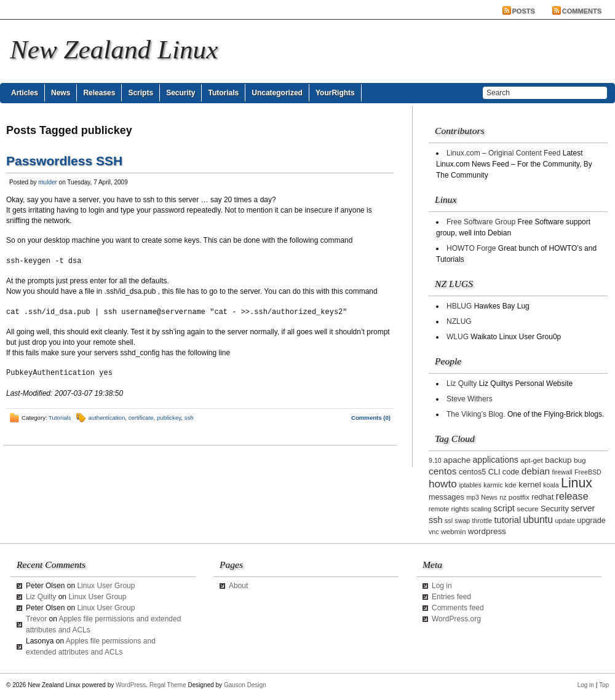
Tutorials (223, 93)
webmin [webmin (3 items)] (454, 531)
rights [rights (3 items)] (460, 509)
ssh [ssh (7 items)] (436, 520)
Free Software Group (481, 222)
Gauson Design (245, 685)
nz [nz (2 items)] (503, 497)
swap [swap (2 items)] (462, 521)
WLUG (458, 337)
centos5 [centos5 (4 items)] (472, 472)
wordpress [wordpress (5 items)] (487, 531)
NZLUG (459, 321)
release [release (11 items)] (572, 496)
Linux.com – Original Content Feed (503, 153)
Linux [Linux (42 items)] (577, 483)
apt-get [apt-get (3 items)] (532, 460)
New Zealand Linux (114, 49)
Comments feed (458, 608)
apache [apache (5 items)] (457, 460)
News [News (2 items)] (489, 497)
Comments (582, 11)
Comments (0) (371, 418)
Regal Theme (168, 685)
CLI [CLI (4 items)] (494, 472)
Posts (524, 11)
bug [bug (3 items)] (580, 460)
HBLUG (459, 306)
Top (604, 685)
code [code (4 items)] (511, 472)
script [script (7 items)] (504, 508)
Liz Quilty (462, 383)
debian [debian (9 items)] (536, 471)
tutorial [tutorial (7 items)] (508, 520)
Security (181, 93)
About (238, 586)
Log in (442, 586)
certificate (141, 418)
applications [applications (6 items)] (496, 460)
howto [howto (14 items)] (443, 484)
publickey (169, 418)
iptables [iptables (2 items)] (470, 485)
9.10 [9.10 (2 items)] (435, 460)
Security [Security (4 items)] (555, 509)
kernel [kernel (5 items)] (530, 485)
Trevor (36, 619)
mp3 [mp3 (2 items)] (473, 497)
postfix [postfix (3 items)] (519, 497)
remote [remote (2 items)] (439, 509)
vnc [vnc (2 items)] (434, 532)
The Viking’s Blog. (476, 414)
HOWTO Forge (471, 248)
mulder (48, 182)
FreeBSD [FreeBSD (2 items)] (588, 472)
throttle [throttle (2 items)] (482, 521)
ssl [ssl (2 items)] (449, 521)
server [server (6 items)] (583, 508)
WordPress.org (456, 619)
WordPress (131, 685)
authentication (107, 418)
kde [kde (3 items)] (511, 485)
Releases (99, 93)
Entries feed (451, 597)
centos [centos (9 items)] (443, 471)
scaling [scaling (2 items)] (481, 509)
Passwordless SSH (64, 161)
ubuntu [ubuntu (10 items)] (538, 520)
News (61, 93)
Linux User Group (106, 586)
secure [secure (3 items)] (527, 509)
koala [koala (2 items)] (551, 485)
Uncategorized (277, 93)
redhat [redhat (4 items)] (542, 497)
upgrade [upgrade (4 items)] (591, 521)
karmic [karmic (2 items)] (493, 485)
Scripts (141, 93)
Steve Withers (470, 399)
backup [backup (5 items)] (558, 460)
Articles (25, 93)
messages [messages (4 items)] (446, 497)
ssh (189, 418)
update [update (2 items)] (565, 521)
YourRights (335, 93)
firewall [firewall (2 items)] (562, 472)
